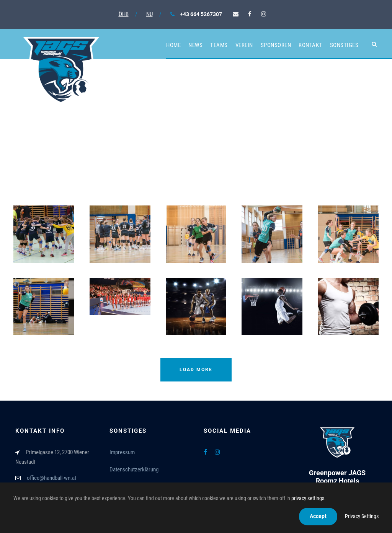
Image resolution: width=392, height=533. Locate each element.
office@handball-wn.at (51, 478)
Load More (196, 370)
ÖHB (124, 14)
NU (149, 14)
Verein (244, 45)
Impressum (122, 452)
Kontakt (310, 45)
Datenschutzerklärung (134, 469)
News (195, 45)
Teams (219, 45)
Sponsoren (276, 45)
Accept (318, 516)
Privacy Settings (362, 516)
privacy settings (308, 498)
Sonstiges (344, 45)
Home (173, 45)
